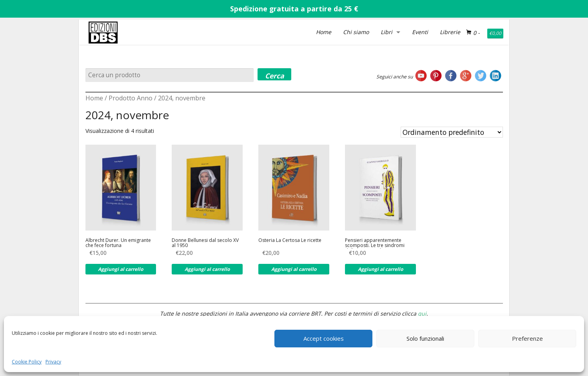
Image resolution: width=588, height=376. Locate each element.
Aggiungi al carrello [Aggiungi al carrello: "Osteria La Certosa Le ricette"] (294, 269)
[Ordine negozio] (452, 132)
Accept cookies (324, 338)
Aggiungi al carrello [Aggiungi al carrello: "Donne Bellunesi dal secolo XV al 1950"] (207, 269)
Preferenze (527, 338)
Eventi (420, 32)
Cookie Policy (27, 362)
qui (422, 313)
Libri (387, 32)
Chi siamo (356, 32)
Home (324, 32)
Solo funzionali (425, 338)
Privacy (53, 362)
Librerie (450, 32)
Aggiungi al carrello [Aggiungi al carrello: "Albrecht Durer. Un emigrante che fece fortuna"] (121, 269)
